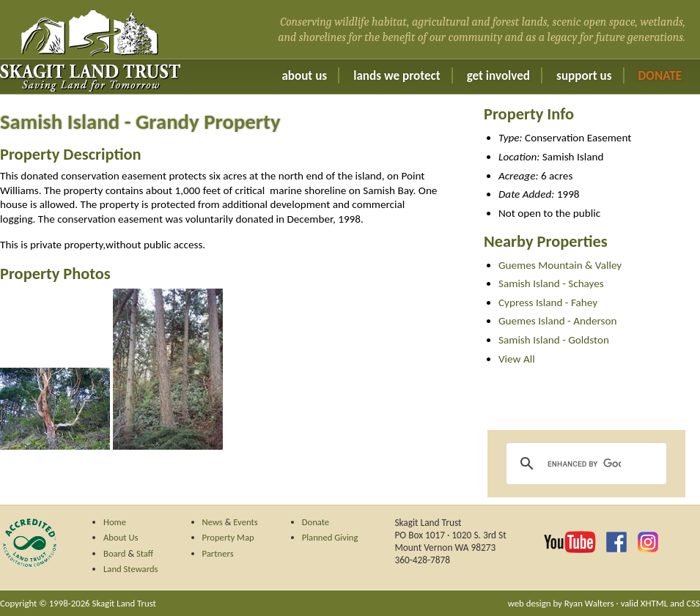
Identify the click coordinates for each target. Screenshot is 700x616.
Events (246, 522)
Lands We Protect (397, 76)
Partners (218, 553)
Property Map (228, 537)
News (213, 522)
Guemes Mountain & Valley (560, 265)
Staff (145, 553)
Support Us (584, 76)
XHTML (654, 603)
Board (115, 553)
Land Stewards (131, 569)
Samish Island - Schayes (551, 283)
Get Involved (498, 76)
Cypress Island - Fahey (548, 303)
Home (115, 522)
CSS (693, 603)
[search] (584, 464)
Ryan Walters (589, 603)
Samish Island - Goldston (554, 340)
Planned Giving (330, 537)
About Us (304, 76)
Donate (660, 76)
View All (517, 359)
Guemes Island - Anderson (557, 321)
